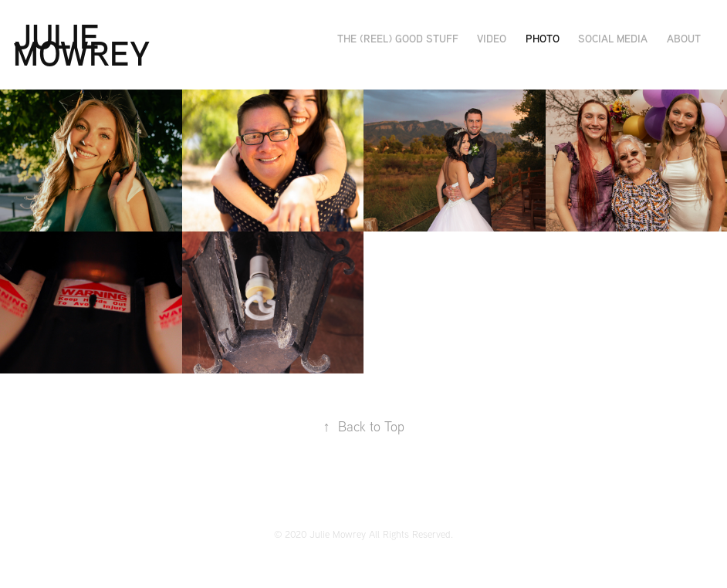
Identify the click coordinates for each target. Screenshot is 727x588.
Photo (543, 38)
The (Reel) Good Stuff (398, 38)
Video (492, 38)
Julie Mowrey (81, 44)
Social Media (613, 38)
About (684, 38)
